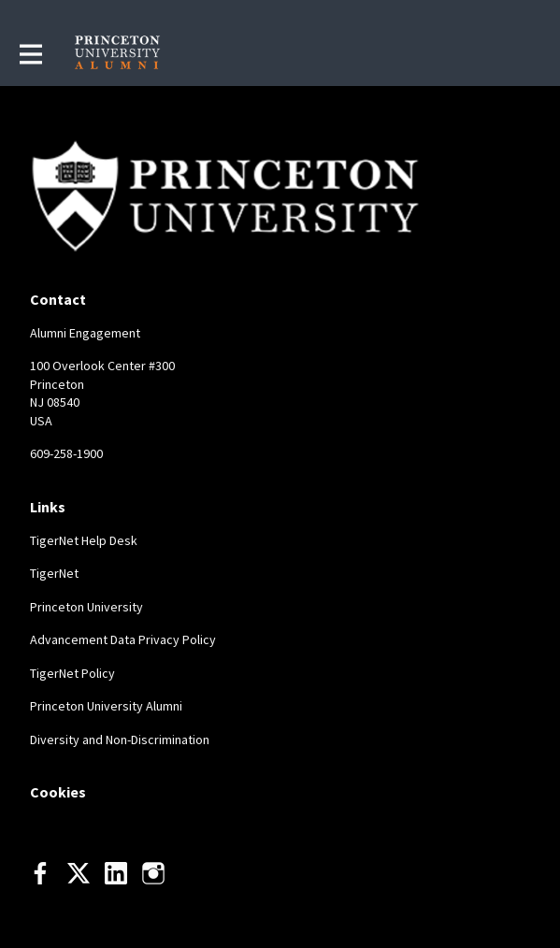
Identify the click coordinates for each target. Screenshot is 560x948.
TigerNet (54, 573)
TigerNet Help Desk (84, 540)
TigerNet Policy (72, 673)
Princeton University (86, 607)
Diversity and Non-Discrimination (120, 740)
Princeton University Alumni (106, 706)
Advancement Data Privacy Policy (123, 639)
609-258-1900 (66, 453)
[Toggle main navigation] (30, 53)
